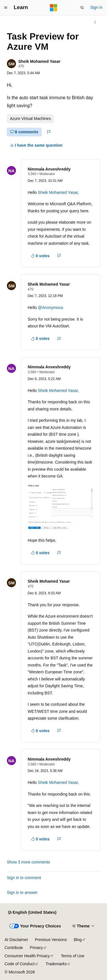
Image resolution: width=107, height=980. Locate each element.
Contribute (14, 948)
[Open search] (82, 8)
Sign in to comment (24, 878)
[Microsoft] (54, 8)
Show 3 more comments (28, 862)
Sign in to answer (22, 892)
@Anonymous (51, 308)
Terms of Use (72, 956)
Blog (78, 940)
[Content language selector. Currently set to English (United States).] (32, 913)
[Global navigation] (6, 8)
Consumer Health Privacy (27, 956)
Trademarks (56, 964)
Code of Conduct (20, 964)
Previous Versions (51, 940)
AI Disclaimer (16, 940)
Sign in (96, 7)
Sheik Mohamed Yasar (39, 61)
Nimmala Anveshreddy (49, 169)
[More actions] (95, 22)
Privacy (37, 948)
